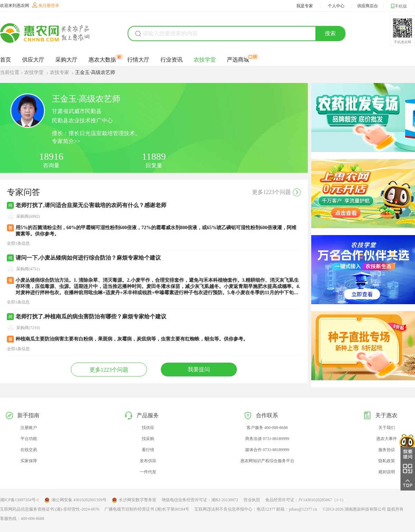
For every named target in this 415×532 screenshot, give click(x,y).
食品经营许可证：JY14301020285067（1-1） (306, 500)
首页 (6, 60)
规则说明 (387, 472)
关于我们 (387, 428)
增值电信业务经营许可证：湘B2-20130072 (200, 500)
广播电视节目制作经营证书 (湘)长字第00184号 (147, 509)
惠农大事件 (387, 439)
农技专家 (60, 72)
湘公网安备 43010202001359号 (75, 500)
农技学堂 (205, 60)
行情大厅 (138, 60)
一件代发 (148, 472)
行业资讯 (172, 60)
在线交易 (29, 450)
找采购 (148, 439)
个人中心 (336, 6)
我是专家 (305, 6)
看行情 (148, 450)
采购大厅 (66, 60)
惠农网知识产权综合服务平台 (267, 461)
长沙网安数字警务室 (134, 500)
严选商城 (238, 59)
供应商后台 (368, 6)
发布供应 (148, 461)
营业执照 (252, 500)
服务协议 (387, 450)
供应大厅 (33, 60)
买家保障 (29, 461)
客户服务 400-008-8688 (267, 428)
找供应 (148, 428)
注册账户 (29, 428)
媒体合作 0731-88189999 (267, 450)
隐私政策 (387, 461)
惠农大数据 (102, 59)
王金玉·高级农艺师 (95, 72)
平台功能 (29, 439)
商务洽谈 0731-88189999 (267, 439)
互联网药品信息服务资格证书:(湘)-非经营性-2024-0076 (50, 509)
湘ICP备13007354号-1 (20, 500)
